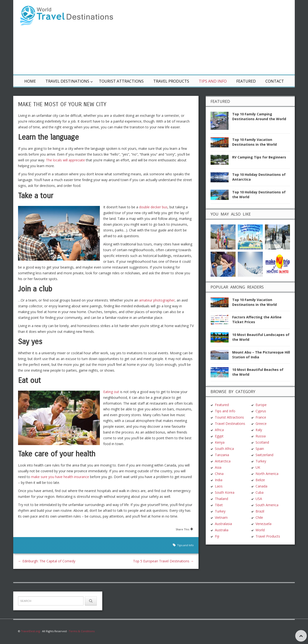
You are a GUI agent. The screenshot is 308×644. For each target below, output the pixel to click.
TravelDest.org (30, 631)
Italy (259, 430)
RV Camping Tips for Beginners (259, 157)
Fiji (217, 536)
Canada (261, 486)
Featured (246, 81)
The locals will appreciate (65, 160)
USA (259, 499)
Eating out (111, 392)
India (219, 480)
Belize (260, 480)
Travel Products (171, 81)
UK (258, 467)
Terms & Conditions (82, 631)
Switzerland (264, 455)
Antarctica (223, 461)
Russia (261, 436)
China (219, 474)
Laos (219, 486)
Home (30, 81)
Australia (222, 530)
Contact (275, 81)
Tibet (219, 505)
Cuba (260, 492)
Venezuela (263, 524)
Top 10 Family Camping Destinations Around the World (259, 116)
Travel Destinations (67, 81)
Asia (218, 467)
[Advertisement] (212, 37)
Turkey (220, 511)
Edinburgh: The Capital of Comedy (47, 561)
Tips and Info (213, 81)
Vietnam (221, 517)
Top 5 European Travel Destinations (163, 561)
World (260, 530)
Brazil (260, 511)
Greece (261, 424)
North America (267, 474)
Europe (261, 405)
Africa (219, 430)
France (261, 417)
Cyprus (261, 411)
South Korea (225, 492)
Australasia (223, 524)
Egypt (219, 436)
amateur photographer (157, 300)
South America (267, 505)
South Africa (224, 449)
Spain (260, 449)
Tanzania (222, 455)
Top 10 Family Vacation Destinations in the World (254, 142)
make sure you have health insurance (60, 477)
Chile (259, 517)
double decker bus (153, 207)
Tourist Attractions (121, 81)
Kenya (220, 442)
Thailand (221, 499)
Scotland (262, 442)
